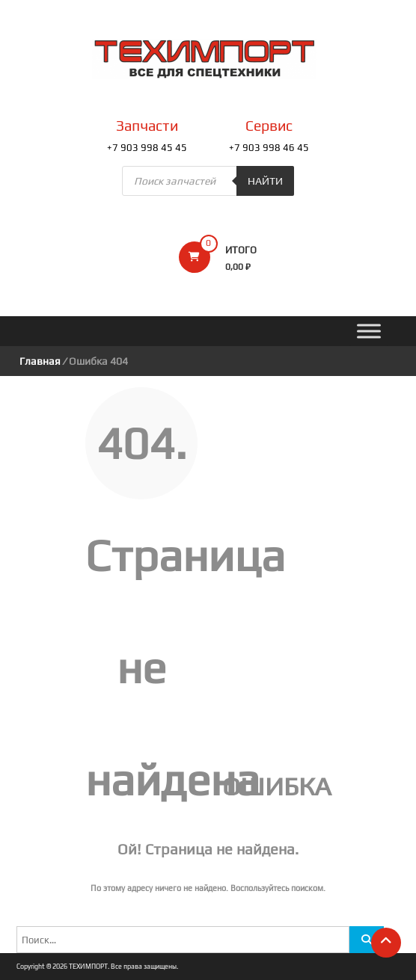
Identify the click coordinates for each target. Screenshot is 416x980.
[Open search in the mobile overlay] (208, 181)
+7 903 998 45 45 (147, 148)
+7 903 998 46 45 (269, 148)
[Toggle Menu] (369, 332)
